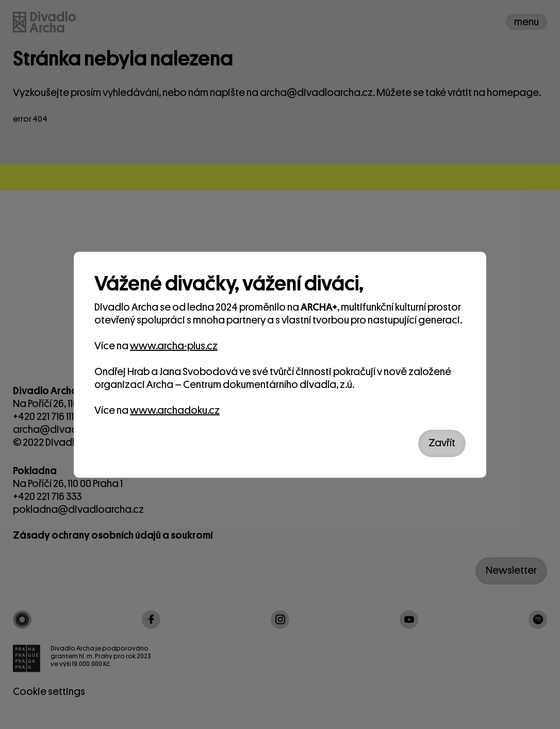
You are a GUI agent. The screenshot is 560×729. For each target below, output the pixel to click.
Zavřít (442, 443)
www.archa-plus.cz (174, 346)
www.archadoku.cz (175, 410)
